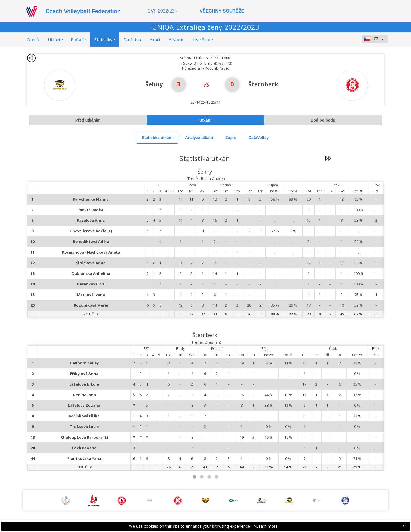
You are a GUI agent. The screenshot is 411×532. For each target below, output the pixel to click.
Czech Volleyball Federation (83, 11)
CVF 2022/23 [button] (162, 11)
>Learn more (266, 526)
